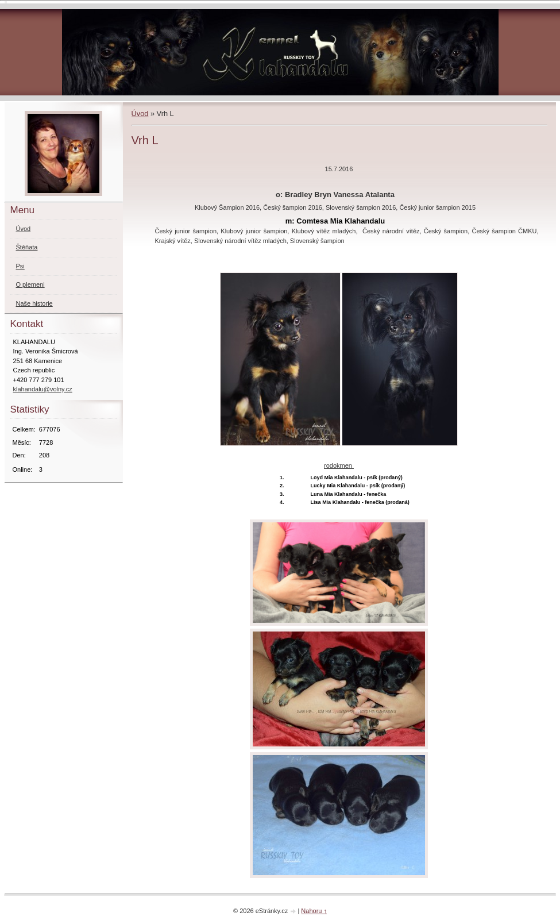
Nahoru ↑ (314, 911)
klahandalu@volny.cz (43, 389)
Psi (20, 266)
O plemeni (30, 284)
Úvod (140, 113)
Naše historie (34, 303)
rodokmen (339, 465)
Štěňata (27, 247)
